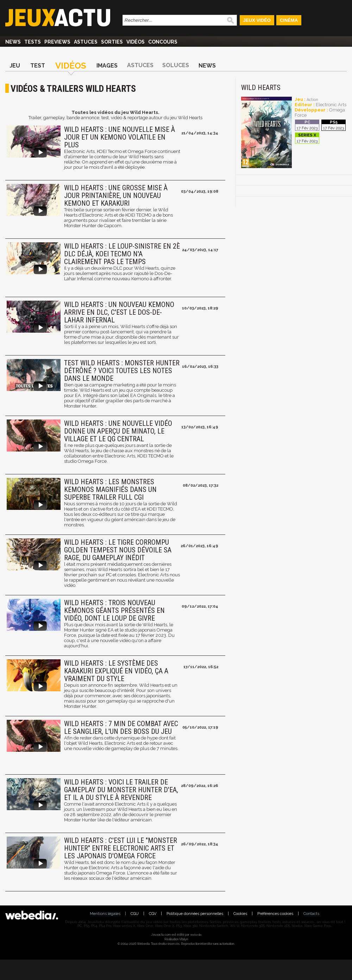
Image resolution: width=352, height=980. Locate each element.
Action (312, 100)
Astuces (86, 42)
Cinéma (289, 20)
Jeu (15, 66)
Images (107, 66)
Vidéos (136, 42)
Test (38, 66)
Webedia (196, 935)
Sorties (112, 42)
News (13, 42)
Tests (33, 42)
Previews (57, 42)
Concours (163, 42)
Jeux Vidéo (257, 20)
